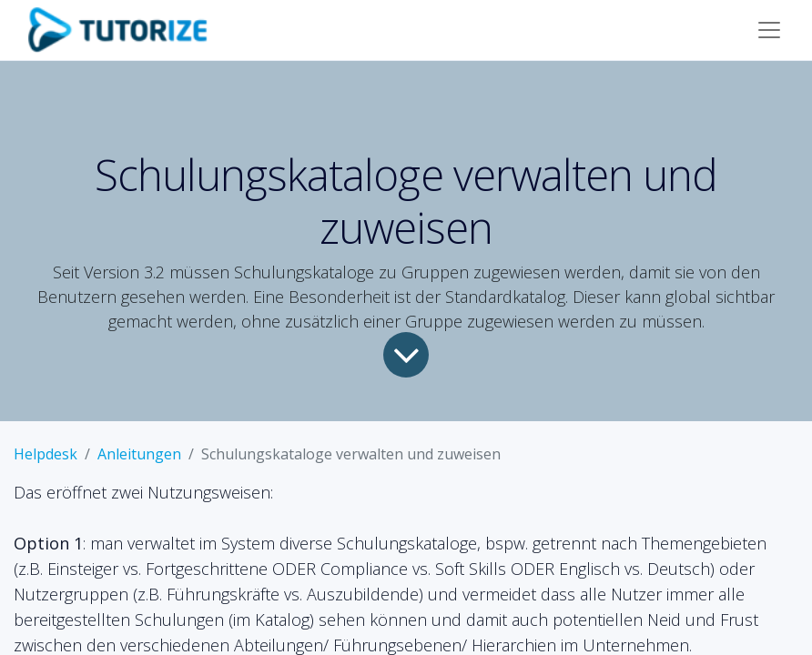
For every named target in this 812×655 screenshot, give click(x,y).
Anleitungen (139, 454)
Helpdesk (46, 454)
